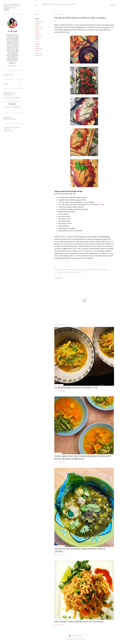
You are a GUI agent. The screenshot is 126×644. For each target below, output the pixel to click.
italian (37, 40)
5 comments (62, 555)
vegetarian (38, 53)
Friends (37, 33)
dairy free (38, 24)
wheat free (38, 55)
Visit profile (12, 66)
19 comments (62, 391)
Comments (9, 131)
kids (36, 42)
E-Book (52, 4)
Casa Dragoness (69, 4)
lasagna (37, 44)
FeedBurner (16, 107)
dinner (37, 26)
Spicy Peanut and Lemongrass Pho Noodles (79, 622)
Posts (7, 129)
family (37, 31)
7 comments (62, 462)
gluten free (38, 35)
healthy (37, 37)
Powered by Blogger (75, 636)
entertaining (39, 28)
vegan (37, 51)
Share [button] (37, 15)
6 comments (62, 625)
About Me (45, 4)
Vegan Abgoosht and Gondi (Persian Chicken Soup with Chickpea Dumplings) (83, 457)
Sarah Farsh (12, 31)
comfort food (39, 22)
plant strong (39, 49)
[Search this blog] (10, 8)
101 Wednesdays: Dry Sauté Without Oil (76, 388)
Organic (37, 46)
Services (59, 4)
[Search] (113, 5)
